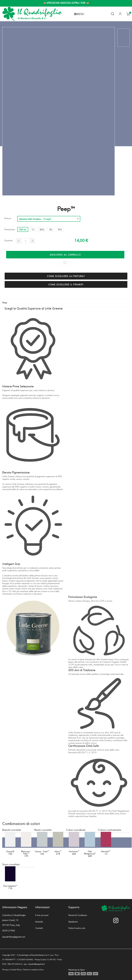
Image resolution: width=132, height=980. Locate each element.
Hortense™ (74, 851)
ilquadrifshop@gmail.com (14, 937)
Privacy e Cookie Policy (12, 969)
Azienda (39, 921)
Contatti (39, 928)
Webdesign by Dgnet (76, 970)
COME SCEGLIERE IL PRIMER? (66, 284)
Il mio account (42, 915)
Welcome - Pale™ (26, 852)
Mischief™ (106, 851)
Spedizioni (73, 921)
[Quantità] (25, 241)
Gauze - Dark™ (42, 851)
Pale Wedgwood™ (90, 852)
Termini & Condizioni (78, 915)
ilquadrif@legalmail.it (37, 964)
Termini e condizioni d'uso (33, 969)
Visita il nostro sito (77, 928)
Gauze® (10, 851)
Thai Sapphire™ (10, 886)
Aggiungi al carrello (65, 255)
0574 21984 (9, 930)
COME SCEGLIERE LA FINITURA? (66, 276)
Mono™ (58, 851)
